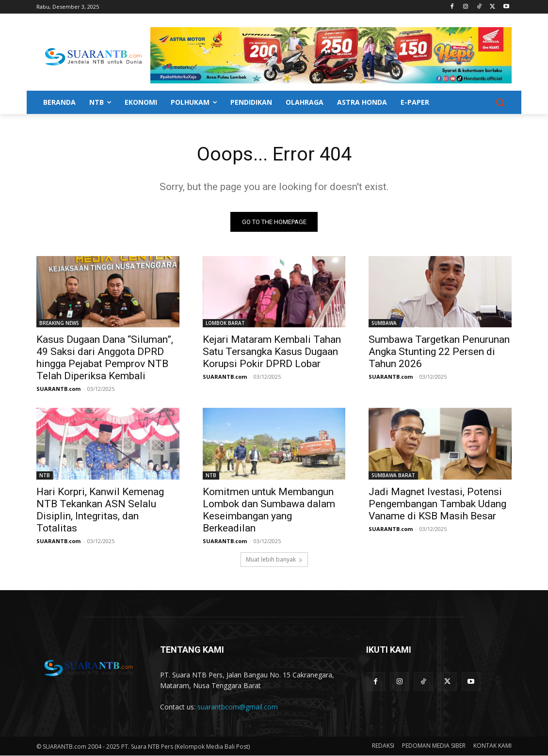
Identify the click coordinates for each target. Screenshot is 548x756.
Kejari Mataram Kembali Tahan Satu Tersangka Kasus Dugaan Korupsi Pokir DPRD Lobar (272, 352)
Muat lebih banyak (274, 560)
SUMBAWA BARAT (393, 476)
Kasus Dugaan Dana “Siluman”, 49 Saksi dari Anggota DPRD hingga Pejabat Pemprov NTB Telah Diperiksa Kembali (105, 358)
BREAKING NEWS (59, 323)
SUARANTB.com (58, 389)
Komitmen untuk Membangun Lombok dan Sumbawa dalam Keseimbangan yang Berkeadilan (269, 510)
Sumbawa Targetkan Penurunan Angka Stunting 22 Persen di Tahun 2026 (439, 352)
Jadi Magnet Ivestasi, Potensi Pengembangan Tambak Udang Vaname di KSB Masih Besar (437, 504)
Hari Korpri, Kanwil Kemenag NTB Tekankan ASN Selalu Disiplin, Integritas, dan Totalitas (100, 510)
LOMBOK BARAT (225, 323)
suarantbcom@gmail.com (238, 707)
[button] (500, 102)
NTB (45, 476)
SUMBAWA (384, 323)
